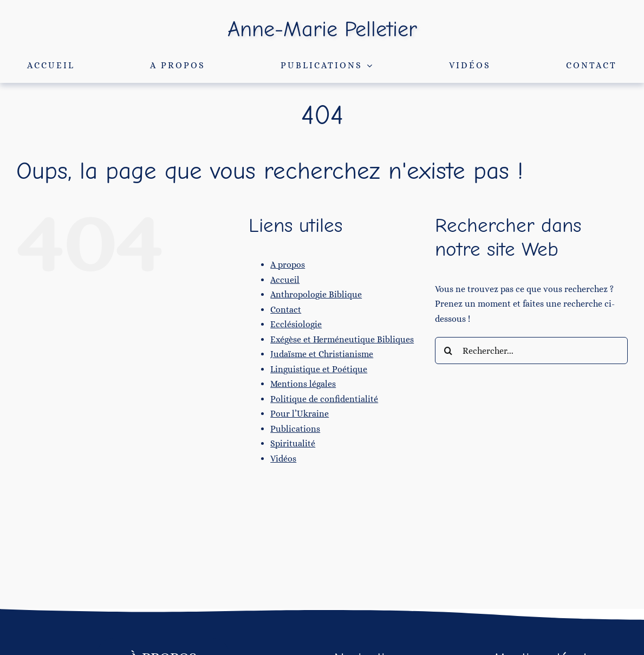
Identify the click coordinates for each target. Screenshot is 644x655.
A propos (288, 265)
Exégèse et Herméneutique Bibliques (342, 339)
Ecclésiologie (296, 324)
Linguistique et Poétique (319, 369)
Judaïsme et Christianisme (322, 354)
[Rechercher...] (531, 351)
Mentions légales (303, 384)
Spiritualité (293, 443)
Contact (286, 310)
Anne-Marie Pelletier (322, 29)
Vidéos (283, 459)
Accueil (285, 280)
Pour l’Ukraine (300, 414)
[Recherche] (448, 351)
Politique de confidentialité (324, 399)
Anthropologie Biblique (316, 294)
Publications (295, 429)
